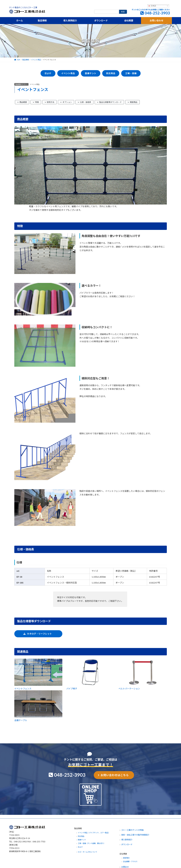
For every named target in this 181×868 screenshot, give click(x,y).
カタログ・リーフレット (39, 634)
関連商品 (133, 102)
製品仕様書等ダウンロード (109, 102)
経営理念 (126, 858)
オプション (66, 102)
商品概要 (22, 102)
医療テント (91, 73)
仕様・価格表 (84, 102)
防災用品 (111, 73)
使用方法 (50, 102)
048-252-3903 (157, 13)
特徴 (36, 102)
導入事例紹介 (127, 840)
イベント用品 (35, 84)
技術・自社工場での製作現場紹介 (135, 835)
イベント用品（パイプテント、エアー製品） (94, 833)
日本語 (152, 6)
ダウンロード (127, 844)
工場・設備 (131, 73)
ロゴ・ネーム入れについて (87, 852)
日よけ (48, 73)
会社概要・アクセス (130, 862)
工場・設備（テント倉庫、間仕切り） (92, 843)
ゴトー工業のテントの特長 (132, 830)
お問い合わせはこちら (115, 775)
